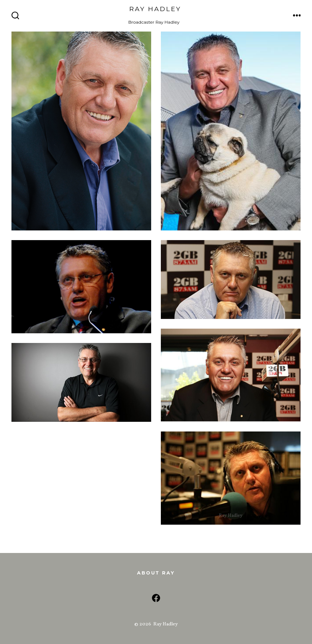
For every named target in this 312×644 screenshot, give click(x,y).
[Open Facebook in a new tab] (156, 598)
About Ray (156, 573)
